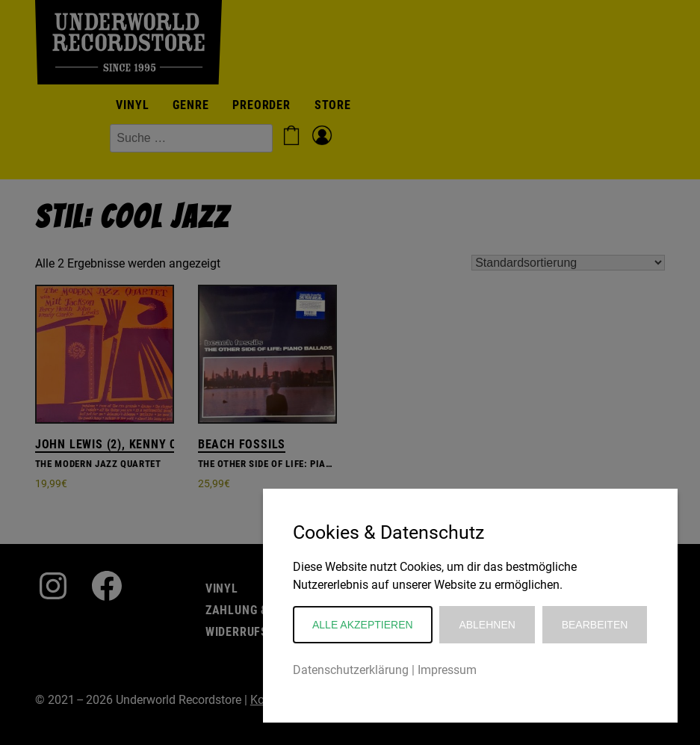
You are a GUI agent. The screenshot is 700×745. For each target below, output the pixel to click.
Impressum (447, 670)
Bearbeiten (595, 625)
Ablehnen (487, 625)
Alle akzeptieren (363, 625)
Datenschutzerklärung (351, 670)
